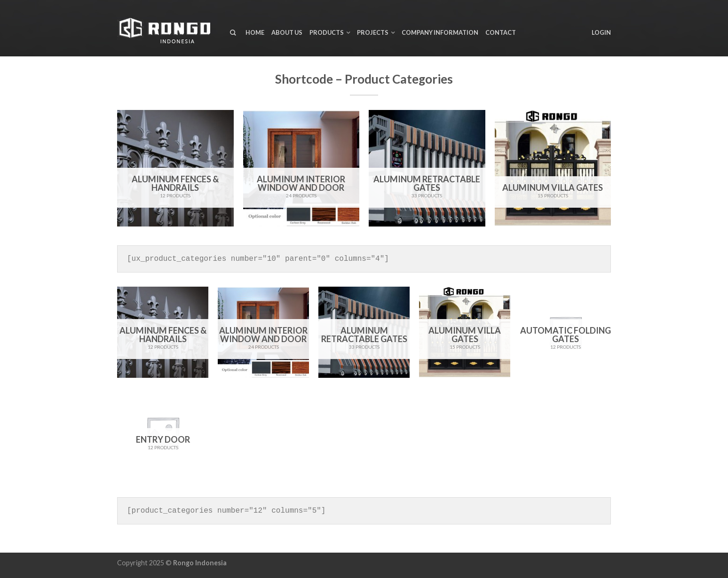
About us (287, 32)
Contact (501, 32)
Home (255, 32)
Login (601, 32)
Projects (373, 32)
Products (327, 32)
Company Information (440, 32)
